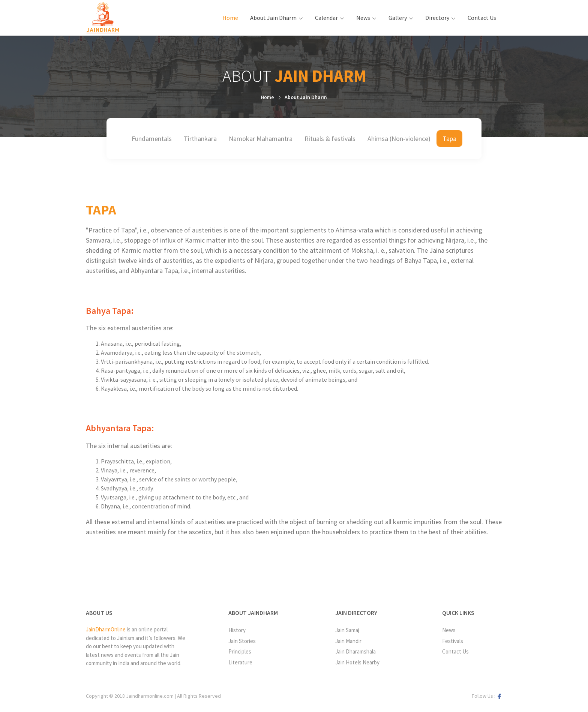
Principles (240, 651)
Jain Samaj (347, 630)
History (237, 630)
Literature (240, 662)
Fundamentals (152, 139)
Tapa (449, 139)
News (363, 18)
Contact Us (482, 18)
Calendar (326, 18)
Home (233, 17)
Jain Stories (242, 641)
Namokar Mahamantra (261, 139)
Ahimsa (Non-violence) (399, 139)
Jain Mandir (348, 641)
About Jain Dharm (273, 18)
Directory (437, 18)
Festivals (453, 641)
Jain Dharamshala (355, 651)
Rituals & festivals (330, 139)
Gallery (398, 18)
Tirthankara (200, 139)
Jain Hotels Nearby (357, 662)
